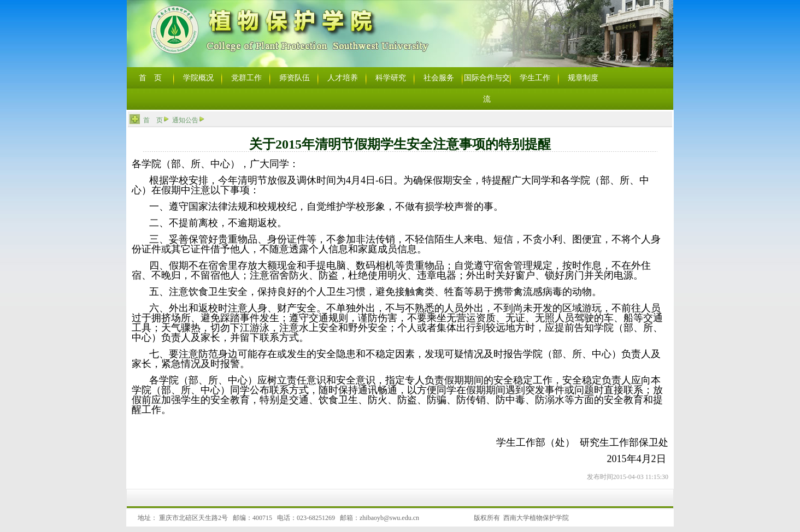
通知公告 (185, 120)
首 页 (153, 120)
